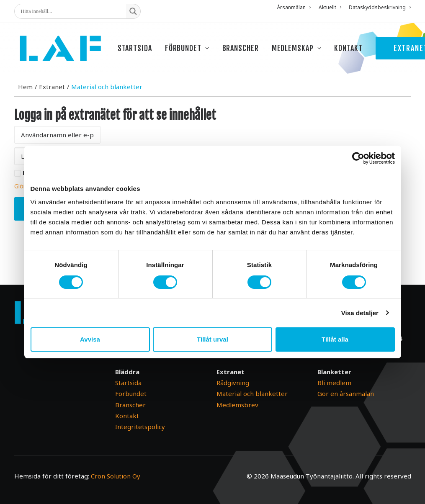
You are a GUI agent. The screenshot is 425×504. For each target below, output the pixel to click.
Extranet (52, 103)
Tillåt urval (212, 339)
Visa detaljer (360, 313)
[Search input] (72, 11)
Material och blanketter (252, 394)
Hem (25, 103)
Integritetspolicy (140, 427)
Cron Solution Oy (116, 476)
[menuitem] (295, 7)
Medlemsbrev (237, 405)
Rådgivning (233, 383)
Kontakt (355, 51)
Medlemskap (303, 51)
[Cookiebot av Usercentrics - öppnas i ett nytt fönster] (358, 158)
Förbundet (193, 51)
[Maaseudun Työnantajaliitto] (63, 51)
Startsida (141, 51)
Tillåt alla (335, 339)
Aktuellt (330, 7)
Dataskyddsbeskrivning (380, 7)
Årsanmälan (294, 7)
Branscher (247, 51)
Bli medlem (334, 383)
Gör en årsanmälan (346, 394)
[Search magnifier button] (133, 11)
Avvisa (90, 339)
